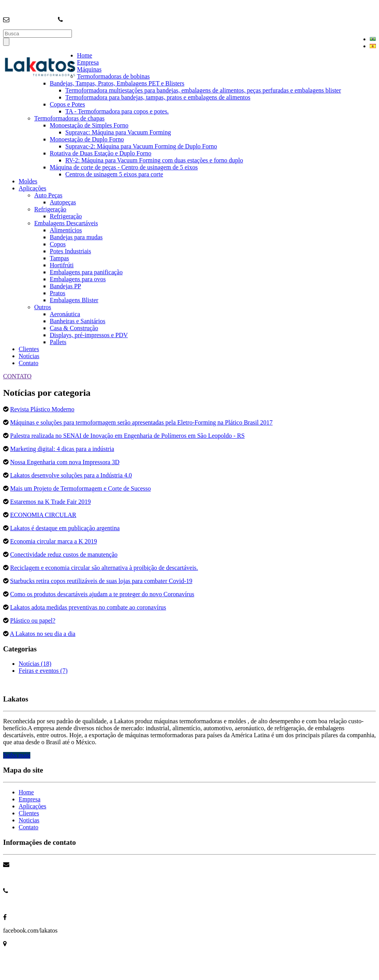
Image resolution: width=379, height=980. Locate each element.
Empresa (88, 62)
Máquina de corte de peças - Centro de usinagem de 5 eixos (124, 167)
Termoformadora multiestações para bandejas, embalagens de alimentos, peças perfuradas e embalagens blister (203, 90)
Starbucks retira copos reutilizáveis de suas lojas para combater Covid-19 (101, 581)
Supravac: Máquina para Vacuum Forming (118, 132)
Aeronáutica (65, 314)
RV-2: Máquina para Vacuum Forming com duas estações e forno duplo (154, 160)
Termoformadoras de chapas (69, 118)
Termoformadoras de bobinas (113, 76)
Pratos (58, 293)
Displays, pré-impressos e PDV (89, 335)
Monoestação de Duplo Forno (87, 139)
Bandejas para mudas (76, 237)
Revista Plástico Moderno (42, 409)
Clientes (29, 349)
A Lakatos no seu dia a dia (43, 634)
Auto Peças (48, 195)
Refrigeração (50, 209)
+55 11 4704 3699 (26, 904)
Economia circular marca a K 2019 (53, 541)
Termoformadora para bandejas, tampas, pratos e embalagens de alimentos (158, 97)
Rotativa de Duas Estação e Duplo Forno (100, 153)
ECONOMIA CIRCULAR (43, 515)
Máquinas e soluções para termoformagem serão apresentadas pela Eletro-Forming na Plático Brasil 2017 (141, 422)
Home (85, 55)
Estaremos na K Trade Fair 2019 (51, 502)
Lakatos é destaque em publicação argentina (65, 528)
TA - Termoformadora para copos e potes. (117, 111)
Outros (43, 307)
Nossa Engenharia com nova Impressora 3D (65, 462)
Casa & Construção (74, 328)
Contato (29, 363)
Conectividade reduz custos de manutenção (64, 554)
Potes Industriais (70, 251)
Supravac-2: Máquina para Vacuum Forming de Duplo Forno (141, 146)
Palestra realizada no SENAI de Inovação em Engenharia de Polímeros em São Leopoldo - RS (127, 436)
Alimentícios (66, 230)
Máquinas (89, 69)
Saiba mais (17, 755)
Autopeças (63, 202)
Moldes (28, 181)
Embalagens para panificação (86, 272)
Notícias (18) (35, 664)
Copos (58, 244)
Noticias (29, 820)
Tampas (59, 258)
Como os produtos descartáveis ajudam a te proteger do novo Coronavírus (102, 594)
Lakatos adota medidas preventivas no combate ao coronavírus (88, 607)
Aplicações (32, 188)
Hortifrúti (62, 265)
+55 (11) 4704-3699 (89, 20)
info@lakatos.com (34, 20)
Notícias (29, 356)
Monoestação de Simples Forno (89, 125)
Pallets (58, 342)
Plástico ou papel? (33, 621)
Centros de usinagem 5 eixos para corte (114, 174)
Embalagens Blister (74, 300)
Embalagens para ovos (78, 279)
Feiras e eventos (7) (43, 671)
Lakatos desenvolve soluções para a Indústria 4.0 (71, 475)
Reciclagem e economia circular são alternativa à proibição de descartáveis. (104, 568)
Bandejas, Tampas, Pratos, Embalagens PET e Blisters (117, 83)
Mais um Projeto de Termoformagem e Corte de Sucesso (80, 488)
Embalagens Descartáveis (66, 223)
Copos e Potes (67, 104)
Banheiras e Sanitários (78, 321)
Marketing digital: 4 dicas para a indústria (62, 449)
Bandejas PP (65, 286)
